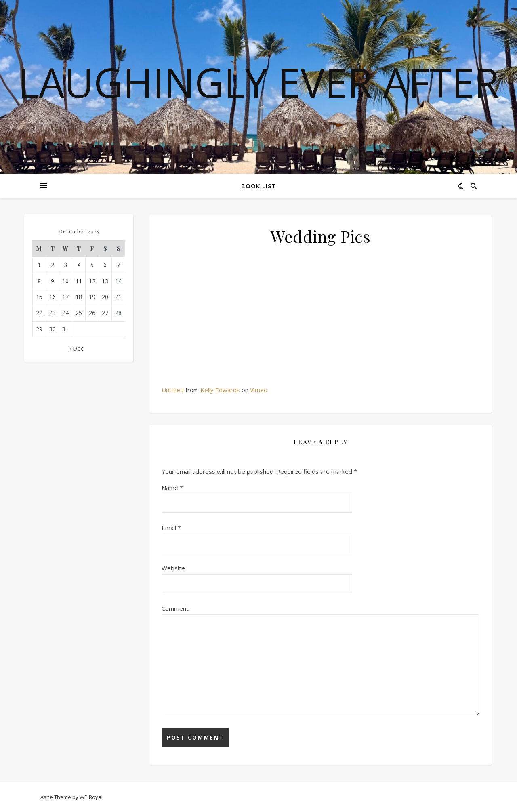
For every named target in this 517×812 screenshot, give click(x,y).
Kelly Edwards (220, 390)
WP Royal (91, 797)
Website (173, 568)
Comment (175, 608)
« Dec (76, 348)
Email (171, 528)
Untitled (173, 390)
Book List (258, 186)
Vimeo (259, 390)
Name (172, 488)
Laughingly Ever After (258, 82)
